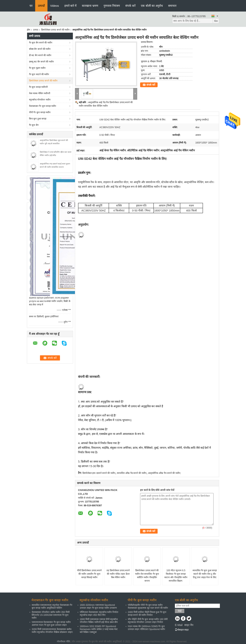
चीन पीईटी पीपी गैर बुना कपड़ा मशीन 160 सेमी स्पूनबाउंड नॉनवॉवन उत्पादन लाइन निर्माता (148, 621)
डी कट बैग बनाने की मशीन (40, 55)
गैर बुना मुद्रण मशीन (37, 68)
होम (28, 30)
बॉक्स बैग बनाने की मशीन (40, 49)
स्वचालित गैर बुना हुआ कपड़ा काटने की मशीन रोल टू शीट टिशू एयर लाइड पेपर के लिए (205, 574)
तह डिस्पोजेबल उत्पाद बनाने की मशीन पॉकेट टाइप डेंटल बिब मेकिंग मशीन (118, 574)
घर (31, 6)
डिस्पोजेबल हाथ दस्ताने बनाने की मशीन (99, 473)
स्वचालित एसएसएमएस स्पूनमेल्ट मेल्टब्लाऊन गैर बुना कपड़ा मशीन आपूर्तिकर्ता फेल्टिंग (52, 606)
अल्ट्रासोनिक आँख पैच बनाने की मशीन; (164, 473)
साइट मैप (189, 625)
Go (216, 21)
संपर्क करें (130, 6)
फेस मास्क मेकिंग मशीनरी (40, 93)
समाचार (172, 6)
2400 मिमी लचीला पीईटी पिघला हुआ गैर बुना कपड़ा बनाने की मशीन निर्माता (147, 614)
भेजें (180, 611)
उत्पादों (41, 6)
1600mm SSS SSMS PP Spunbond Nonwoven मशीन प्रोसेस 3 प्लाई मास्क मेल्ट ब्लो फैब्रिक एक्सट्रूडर (99, 629)
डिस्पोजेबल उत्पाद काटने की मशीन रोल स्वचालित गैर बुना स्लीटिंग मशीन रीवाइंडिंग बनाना (147, 576)
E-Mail (179, 625)
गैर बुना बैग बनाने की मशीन (41, 43)
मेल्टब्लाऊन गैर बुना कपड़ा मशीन (43, 106)
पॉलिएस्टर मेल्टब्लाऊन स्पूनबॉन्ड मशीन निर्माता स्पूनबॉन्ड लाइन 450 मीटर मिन (99, 614)
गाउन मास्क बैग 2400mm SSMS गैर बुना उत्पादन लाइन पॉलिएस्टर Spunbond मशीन (146, 628)
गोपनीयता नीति (63, 642)
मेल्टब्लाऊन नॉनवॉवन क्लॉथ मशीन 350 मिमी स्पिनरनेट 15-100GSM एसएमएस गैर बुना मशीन (51, 615)
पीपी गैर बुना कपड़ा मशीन (40, 112)
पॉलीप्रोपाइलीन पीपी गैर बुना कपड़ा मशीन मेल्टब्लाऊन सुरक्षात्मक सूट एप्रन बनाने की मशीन (148, 606)
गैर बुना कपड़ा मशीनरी (38, 87)
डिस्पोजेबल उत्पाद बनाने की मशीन (55, 30)
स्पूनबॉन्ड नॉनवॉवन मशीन (40, 100)
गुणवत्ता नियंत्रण (112, 6)
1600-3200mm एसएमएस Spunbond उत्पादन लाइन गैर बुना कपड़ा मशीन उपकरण (98, 606)
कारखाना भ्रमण (90, 6)
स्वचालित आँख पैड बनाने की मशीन (132, 473)
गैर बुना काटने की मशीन (39, 74)
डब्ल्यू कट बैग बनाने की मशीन (41, 62)
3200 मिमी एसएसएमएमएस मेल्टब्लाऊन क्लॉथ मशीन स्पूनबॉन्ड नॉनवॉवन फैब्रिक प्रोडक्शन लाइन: (52, 631)
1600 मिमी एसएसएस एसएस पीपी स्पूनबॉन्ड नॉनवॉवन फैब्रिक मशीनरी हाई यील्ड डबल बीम (99, 621)
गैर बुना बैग (34, 125)
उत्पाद (36, 30)
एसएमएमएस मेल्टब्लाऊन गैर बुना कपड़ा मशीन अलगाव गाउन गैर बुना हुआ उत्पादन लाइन (51, 624)
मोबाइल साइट (182, 630)
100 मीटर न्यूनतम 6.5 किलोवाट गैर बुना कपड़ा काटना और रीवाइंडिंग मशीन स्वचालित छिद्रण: (176, 576)
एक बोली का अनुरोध (152, 6)
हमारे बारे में (70, 6)
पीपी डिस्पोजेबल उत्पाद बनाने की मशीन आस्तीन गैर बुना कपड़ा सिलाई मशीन (89, 574)
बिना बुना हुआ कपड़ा (38, 119)
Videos (55, 6)
